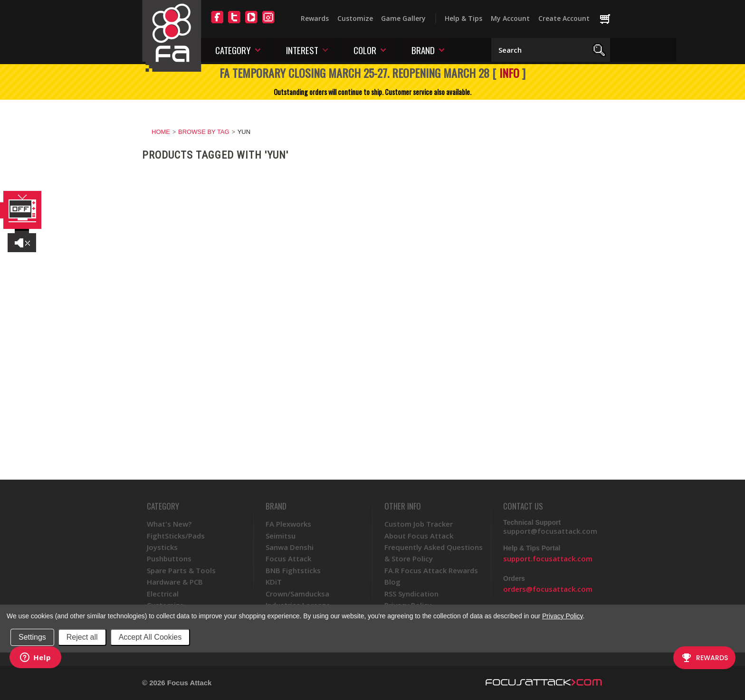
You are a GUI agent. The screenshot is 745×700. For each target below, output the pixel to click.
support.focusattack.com (548, 558)
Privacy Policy (562, 616)
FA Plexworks (288, 524)
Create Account (564, 18)
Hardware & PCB (175, 582)
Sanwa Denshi (290, 547)
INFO (509, 73)
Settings (32, 637)
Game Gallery (403, 18)
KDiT (274, 582)
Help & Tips (463, 18)
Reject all (82, 637)
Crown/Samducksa (297, 594)
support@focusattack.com (550, 531)
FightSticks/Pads (176, 536)
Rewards (315, 18)
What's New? (169, 524)
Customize (355, 18)
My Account (510, 18)
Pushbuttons (169, 558)
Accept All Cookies (150, 637)
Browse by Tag (204, 132)
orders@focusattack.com (548, 589)
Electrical (163, 594)
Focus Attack (288, 558)
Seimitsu (281, 536)
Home (161, 132)
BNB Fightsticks (293, 570)
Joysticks (162, 547)
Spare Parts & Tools (181, 570)
